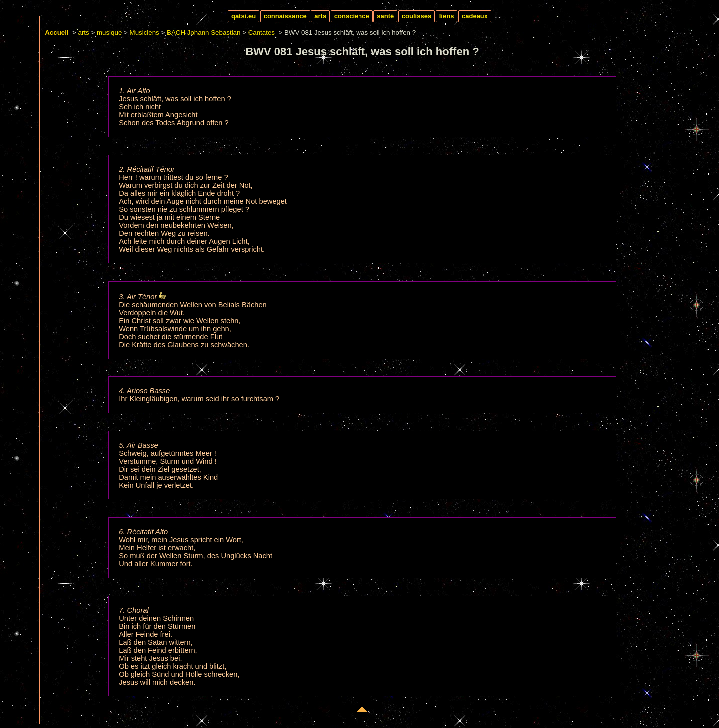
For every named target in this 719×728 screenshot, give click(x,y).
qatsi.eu (243, 16)
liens (447, 16)
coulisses (417, 16)
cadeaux (475, 16)
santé (385, 16)
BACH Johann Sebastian (203, 33)
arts (320, 16)
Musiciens (145, 33)
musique (109, 33)
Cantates (261, 33)
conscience (352, 16)
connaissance (285, 16)
